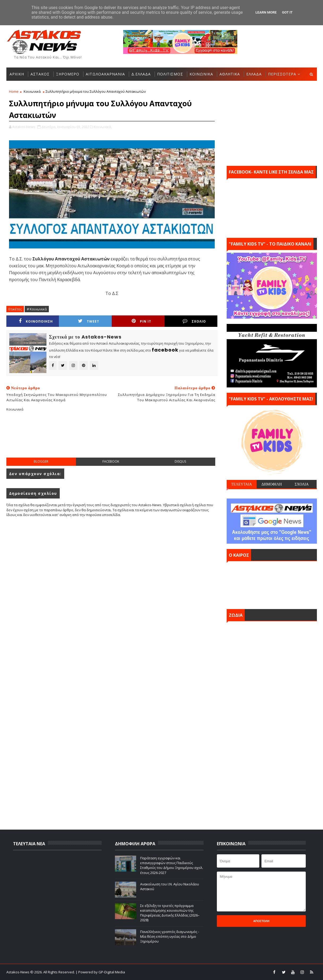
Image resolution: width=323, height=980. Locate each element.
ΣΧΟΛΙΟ (194, 321)
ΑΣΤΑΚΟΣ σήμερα (272, 584)
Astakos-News (18, 972)
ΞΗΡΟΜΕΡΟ (68, 74)
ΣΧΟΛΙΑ (302, 484)
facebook (111, 461)
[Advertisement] (112, 439)
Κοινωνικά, (103, 127)
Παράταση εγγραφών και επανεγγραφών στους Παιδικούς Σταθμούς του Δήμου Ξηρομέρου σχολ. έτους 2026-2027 (172, 865)
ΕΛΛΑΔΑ (254, 74)
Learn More (266, 12)
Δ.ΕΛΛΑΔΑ (141, 74)
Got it (287, 12)
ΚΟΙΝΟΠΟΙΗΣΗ (36, 321)
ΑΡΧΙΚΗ (17, 74)
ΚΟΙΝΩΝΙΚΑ (201, 74)
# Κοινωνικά (37, 309)
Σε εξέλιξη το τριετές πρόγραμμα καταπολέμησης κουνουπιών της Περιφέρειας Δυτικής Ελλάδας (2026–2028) (170, 913)
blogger (41, 461)
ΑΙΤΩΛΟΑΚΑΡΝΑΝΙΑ (105, 74)
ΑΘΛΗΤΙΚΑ (230, 74)
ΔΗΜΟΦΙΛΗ (272, 484)
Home (14, 91)
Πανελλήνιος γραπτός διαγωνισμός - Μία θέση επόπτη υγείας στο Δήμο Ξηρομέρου (170, 936)
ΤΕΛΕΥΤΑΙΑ (242, 484)
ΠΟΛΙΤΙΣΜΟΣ (170, 74)
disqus (180, 461)
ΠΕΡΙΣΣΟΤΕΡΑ (282, 74)
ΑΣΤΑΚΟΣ (40, 74)
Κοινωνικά (32, 91)
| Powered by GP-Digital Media (100, 972)
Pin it (141, 321)
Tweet (89, 321)
